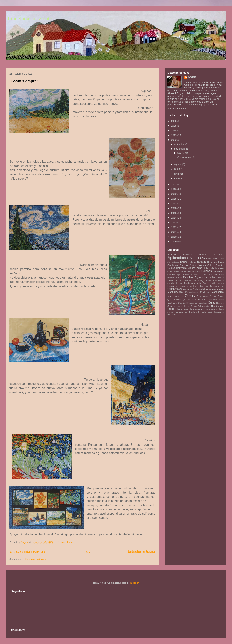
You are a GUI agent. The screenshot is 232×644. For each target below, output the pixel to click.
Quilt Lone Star (175, 303)
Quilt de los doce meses (212, 300)
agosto (178, 164)
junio (177, 174)
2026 (174, 121)
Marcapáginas (191, 292)
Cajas (221, 262)
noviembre (180, 149)
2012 (174, 227)
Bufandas (212, 262)
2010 (174, 237)
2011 (174, 232)
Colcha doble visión (213, 268)
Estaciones (219, 275)
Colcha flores (173, 271)
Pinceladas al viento (30, 18)
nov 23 (181, 153)
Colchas (207, 271)
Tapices (172, 309)
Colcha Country (216, 265)
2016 (174, 208)
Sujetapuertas (204, 306)
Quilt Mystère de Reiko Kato (195, 303)
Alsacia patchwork (212, 254)
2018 (174, 199)
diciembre (180, 144)
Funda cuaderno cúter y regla (190, 280)
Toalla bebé (207, 312)
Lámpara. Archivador (210, 286)
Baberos (206, 258)
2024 (174, 130)
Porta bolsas (202, 296)
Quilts (212, 303)
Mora (170, 296)
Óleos (190, 295)
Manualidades (175, 292)
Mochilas (204, 292)
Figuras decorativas (206, 277)
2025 (174, 126)
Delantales (208, 275)
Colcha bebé (195, 268)
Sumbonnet (217, 306)
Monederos (217, 292)
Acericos (172, 254)
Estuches (188, 277)
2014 (174, 218)
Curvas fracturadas (192, 275)
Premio (213, 296)
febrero (178, 179)
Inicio (86, 551)
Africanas (188, 254)
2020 (174, 189)
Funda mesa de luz (193, 283)
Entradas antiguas (142, 551)
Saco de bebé (175, 306)
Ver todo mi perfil (177, 108)
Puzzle (221, 296)
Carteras (184, 265)
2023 (174, 135)
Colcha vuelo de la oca (190, 271)
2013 (174, 222)
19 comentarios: (65, 542)
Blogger (134, 583)
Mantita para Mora (215, 289)
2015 (174, 213)
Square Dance (190, 306)
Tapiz (180, 309)
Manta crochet (199, 289)
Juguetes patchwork (189, 286)
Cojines (202, 265)
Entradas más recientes (27, 551)
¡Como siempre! (24, 81)
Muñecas (179, 296)
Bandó (215, 258)
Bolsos (201, 262)
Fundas (220, 283)
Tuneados (219, 312)
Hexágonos (173, 286)
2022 (174, 140)
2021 (174, 185)
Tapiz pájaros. (212, 309)
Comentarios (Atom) (36, 559)
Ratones (220, 303)
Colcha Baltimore (177, 268)
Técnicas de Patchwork (187, 312)
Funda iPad (211, 280)
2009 (174, 242)
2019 (174, 194)
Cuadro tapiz (174, 274)
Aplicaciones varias (184, 258)
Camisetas (173, 265)
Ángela (192, 77)
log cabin (187, 289)
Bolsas (184, 262)
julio (177, 169)
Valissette (172, 315)
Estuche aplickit (175, 277)
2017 (174, 203)
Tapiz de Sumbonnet (194, 309)
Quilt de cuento (174, 300)
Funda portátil (209, 283)
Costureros (218, 271)
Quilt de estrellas (191, 299)
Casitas (193, 265)
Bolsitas (192, 262)
